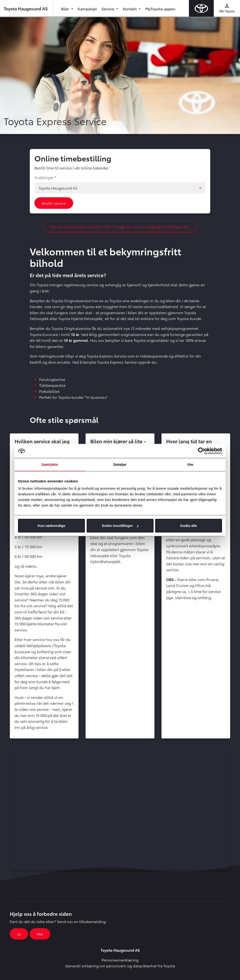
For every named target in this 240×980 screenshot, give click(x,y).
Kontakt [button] (130, 9)
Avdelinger (44, 177)
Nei (40, 934)
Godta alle (189, 526)
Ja (19, 934)
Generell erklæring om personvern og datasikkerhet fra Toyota (120, 966)
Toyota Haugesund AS (26, 8)
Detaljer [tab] (120, 464)
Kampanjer (87, 9)
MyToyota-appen (160, 9)
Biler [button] (66, 9)
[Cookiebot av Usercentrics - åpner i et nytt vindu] (201, 451)
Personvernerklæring (120, 960)
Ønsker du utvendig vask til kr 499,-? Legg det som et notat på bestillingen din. (120, 226)
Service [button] (108, 9)
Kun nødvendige (52, 526)
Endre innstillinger (120, 526)
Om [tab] (190, 464)
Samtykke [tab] (50, 464)
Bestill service (54, 203)
